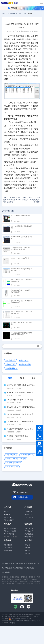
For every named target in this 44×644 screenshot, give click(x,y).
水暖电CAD (21, 14)
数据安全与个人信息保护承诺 (26, 621)
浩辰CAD (7, 512)
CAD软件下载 (14, 577)
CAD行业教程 (11, 14)
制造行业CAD (29, 515)
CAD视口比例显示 (25, 364)
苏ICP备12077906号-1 (9, 617)
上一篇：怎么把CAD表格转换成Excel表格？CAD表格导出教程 (12, 200)
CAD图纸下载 (21, 583)
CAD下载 (12, 623)
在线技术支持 (23, 497)
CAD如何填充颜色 (11, 455)
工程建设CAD (29, 512)
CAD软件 (33, 49)
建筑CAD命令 (24, 360)
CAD (4, 14)
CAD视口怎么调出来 (12, 467)
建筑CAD (18, 579)
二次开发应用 (29, 517)
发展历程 (27, 548)
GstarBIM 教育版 (9, 534)
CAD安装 (5, 581)
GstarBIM (7, 515)
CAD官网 (27, 188)
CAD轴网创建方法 (11, 368)
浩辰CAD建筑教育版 (10, 528)
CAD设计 (26, 579)
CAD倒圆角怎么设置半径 (13, 463)
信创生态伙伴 (8, 545)
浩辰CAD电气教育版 (10, 531)
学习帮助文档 (29, 531)
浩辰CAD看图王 (9, 520)
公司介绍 (27, 545)
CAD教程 (34, 46)
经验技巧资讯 (29, 537)
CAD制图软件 (24, 581)
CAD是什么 (14, 581)
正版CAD (10, 172)
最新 (34, 378)
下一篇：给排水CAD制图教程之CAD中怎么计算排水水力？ (31, 200)
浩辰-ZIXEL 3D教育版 (10, 537)
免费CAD (32, 577)
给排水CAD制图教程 (31, 32)
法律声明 (5, 621)
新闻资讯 (27, 553)
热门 (22, 378)
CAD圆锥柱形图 (11, 360)
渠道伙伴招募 (8, 551)
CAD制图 (23, 59)
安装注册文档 (29, 528)
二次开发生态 (8, 548)
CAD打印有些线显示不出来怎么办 (16, 459)
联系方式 (27, 551)
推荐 (10, 378)
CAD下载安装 (10, 583)
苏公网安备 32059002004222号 (20, 619)
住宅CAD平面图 (11, 364)
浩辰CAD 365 (8, 517)
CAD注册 (30, 583)
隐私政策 (12, 621)
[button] (21, 8)
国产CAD (10, 579)
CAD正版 (24, 577)
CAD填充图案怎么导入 (28, 455)
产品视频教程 (29, 534)
